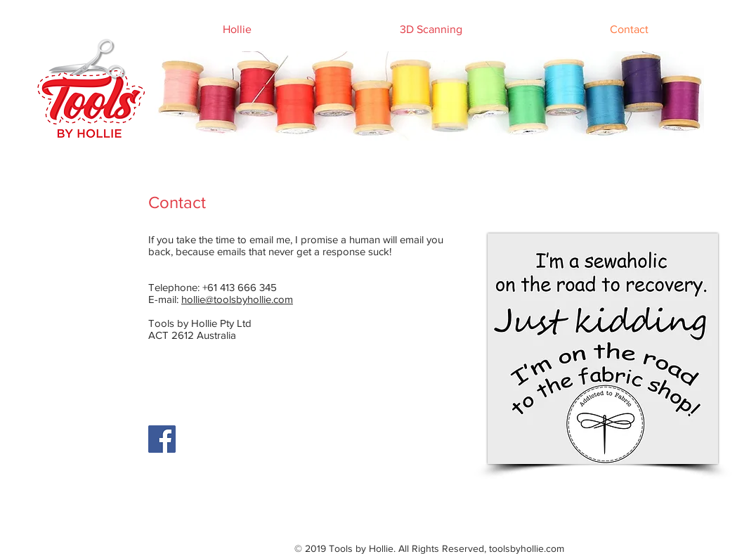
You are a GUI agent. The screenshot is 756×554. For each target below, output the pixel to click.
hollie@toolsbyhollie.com (237, 299)
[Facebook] (162, 439)
